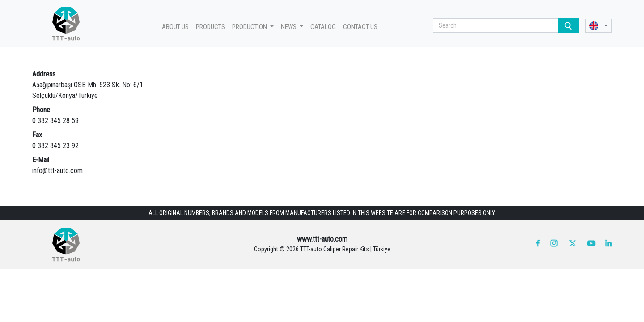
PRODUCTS (210, 27)
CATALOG (323, 27)
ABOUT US (175, 27)
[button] (599, 26)
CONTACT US (360, 27)
